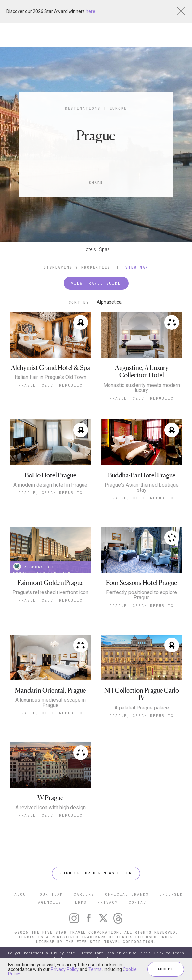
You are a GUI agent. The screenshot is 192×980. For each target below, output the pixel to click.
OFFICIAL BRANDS (127, 894)
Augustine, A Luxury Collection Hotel (142, 372)
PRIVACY (108, 902)
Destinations (83, 108)
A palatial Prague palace (142, 708)
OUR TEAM (51, 894)
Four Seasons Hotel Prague (141, 583)
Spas (104, 249)
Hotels (89, 249)
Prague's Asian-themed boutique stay (142, 488)
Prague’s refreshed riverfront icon (50, 592)
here (90, 11)
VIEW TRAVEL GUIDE (96, 283)
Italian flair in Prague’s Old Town (51, 377)
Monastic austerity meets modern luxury (142, 388)
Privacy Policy (65, 969)
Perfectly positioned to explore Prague (141, 595)
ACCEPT (166, 969)
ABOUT (22, 894)
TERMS (79, 902)
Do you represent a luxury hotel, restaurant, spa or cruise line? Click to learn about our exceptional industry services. (96, 955)
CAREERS (84, 894)
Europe (118, 108)
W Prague (50, 798)
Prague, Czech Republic (51, 385)
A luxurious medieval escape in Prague (51, 703)
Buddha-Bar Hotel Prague (142, 475)
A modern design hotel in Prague (50, 485)
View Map (137, 267)
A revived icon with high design (51, 808)
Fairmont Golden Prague (51, 583)
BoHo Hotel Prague (51, 475)
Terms (95, 969)
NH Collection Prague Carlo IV (142, 694)
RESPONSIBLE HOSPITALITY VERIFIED (42, 568)
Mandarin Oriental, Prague (50, 690)
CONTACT (139, 902)
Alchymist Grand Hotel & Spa (51, 368)
